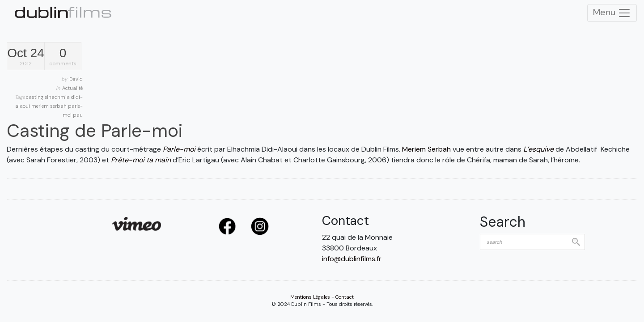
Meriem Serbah (426, 149)
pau (78, 115)
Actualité (72, 88)
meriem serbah (50, 106)
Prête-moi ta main (141, 160)
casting (35, 97)
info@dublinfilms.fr (352, 259)
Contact (345, 297)
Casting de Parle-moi (95, 131)
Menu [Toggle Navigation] (612, 13)
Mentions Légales (310, 297)
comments (63, 57)
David (76, 79)
